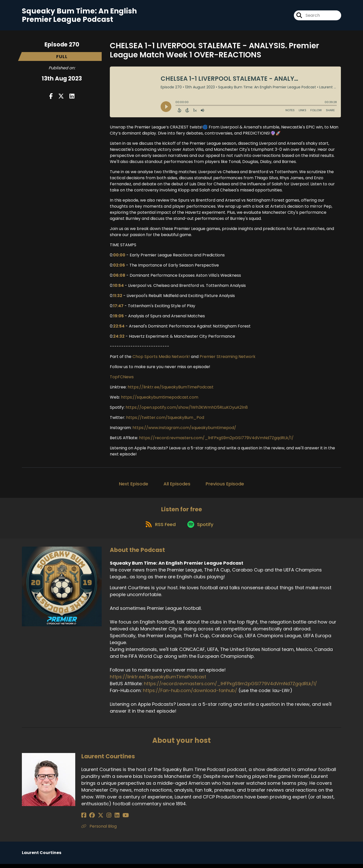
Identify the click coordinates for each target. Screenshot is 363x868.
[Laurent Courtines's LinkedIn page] (109, 819)
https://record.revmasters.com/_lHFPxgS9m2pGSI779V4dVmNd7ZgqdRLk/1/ (216, 440)
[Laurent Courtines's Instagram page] (103, 819)
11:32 (118, 297)
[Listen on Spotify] (201, 528)
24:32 (119, 338)
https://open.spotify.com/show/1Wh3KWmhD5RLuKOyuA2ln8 (187, 409)
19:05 (118, 318)
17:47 (118, 308)
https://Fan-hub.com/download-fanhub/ (190, 695)
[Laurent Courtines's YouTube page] (115, 819)
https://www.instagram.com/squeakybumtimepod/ (184, 429)
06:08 (119, 277)
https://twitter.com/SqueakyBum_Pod (165, 419)
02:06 (119, 267)
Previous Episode (225, 486)
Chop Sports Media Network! (161, 358)
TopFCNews (122, 379)
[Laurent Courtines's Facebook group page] (90, 819)
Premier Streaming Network (228, 358)
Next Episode (134, 486)
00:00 (119, 257)
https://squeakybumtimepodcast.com (160, 399)
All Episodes (177, 486)
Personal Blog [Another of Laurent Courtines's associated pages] (99, 830)
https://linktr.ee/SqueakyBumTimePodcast (171, 389)
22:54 (119, 328)
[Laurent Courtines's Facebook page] (84, 819)
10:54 (118, 287)
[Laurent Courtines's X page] (97, 819)
